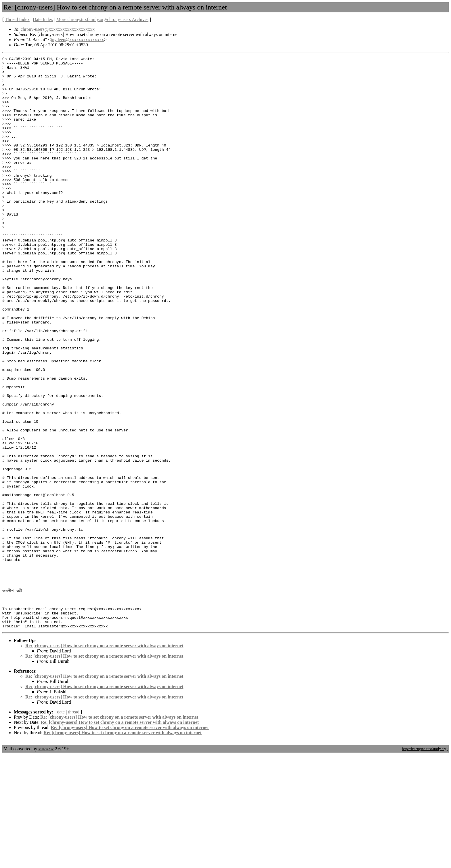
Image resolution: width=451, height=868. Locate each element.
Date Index (43, 19)
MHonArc (46, 862)
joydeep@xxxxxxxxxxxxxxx (77, 40)
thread (74, 825)
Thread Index (17, 19)
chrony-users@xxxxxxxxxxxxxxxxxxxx (58, 29)
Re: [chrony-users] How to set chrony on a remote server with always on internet (104, 759)
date (61, 825)
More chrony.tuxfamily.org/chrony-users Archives (102, 19)
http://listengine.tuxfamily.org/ (425, 862)
